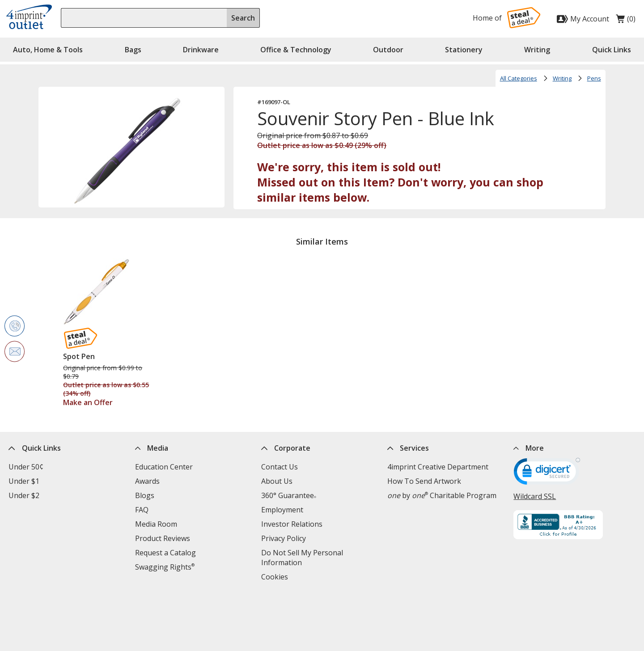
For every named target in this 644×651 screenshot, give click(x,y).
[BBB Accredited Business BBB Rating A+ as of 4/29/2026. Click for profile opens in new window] (574, 526)
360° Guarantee (289, 495)
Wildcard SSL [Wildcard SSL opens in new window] (535, 496)
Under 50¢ (26, 467)
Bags (133, 50)
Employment (282, 510)
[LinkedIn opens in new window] (562, 613)
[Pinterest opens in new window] (628, 613)
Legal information (385, 614)
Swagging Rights (165, 567)
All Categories (519, 78)
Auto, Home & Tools (48, 50)
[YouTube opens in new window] (606, 613)
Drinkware (201, 50)
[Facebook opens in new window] (518, 613)
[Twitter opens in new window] (540, 613)
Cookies (275, 577)
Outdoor (388, 50)
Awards (147, 481)
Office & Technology (296, 50)
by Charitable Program (442, 495)
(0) (626, 21)
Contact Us (280, 467)
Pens (594, 78)
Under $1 (24, 481)
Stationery (464, 50)
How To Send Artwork (424, 481)
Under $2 (24, 495)
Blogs (145, 495)
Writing (537, 50)
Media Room (156, 524)
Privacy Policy (284, 538)
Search (243, 18)
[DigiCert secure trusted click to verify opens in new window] (547, 474)
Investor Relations (292, 524)
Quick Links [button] (612, 50)
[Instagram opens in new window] (584, 613)
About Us (277, 481)
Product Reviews (163, 538)
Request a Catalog (165, 553)
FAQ (142, 510)
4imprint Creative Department (438, 467)
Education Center (164, 467)
